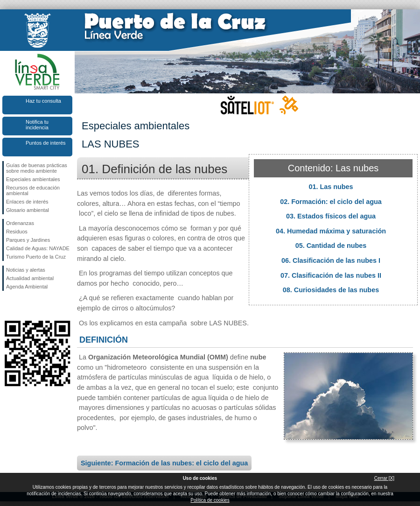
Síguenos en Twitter (23, 306)
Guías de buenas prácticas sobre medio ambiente (37, 168)
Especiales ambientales (33, 179)
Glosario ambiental (28, 210)
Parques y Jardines (28, 240)
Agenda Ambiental (27, 287)
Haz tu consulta (43, 101)
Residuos (17, 232)
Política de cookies (210, 500)
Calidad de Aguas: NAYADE (38, 248)
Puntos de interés (46, 143)
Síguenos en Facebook (8, 306)
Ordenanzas (20, 223)
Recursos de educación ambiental (33, 190)
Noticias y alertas (26, 270)
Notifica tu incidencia (37, 125)
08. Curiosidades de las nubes (331, 290)
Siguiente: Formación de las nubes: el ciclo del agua (164, 463)
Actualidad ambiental (30, 278)
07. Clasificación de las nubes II (331, 275)
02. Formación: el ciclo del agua (331, 202)
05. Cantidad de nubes (331, 246)
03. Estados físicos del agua (331, 216)
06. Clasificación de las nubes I (331, 260)
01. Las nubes (331, 187)
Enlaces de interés (27, 202)
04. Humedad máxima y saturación (331, 231)
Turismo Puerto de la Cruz (36, 257)
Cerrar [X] (384, 478)
